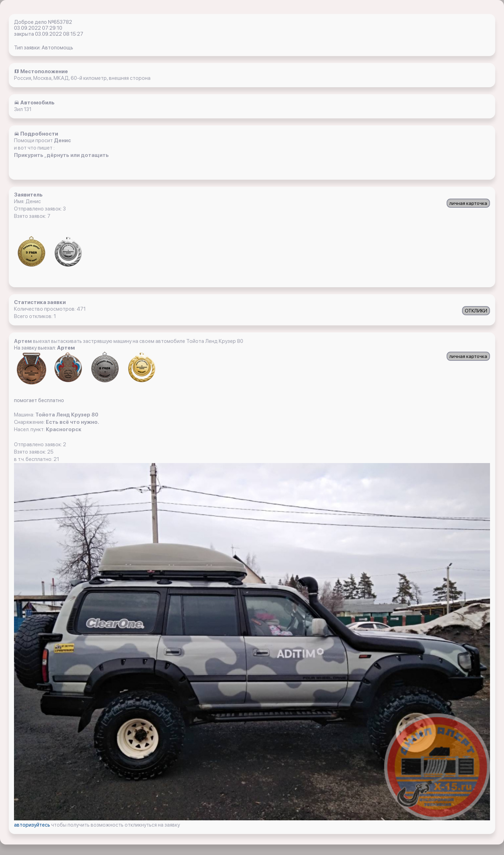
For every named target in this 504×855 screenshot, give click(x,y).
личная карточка (468, 203)
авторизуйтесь (33, 825)
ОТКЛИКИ (476, 311)
